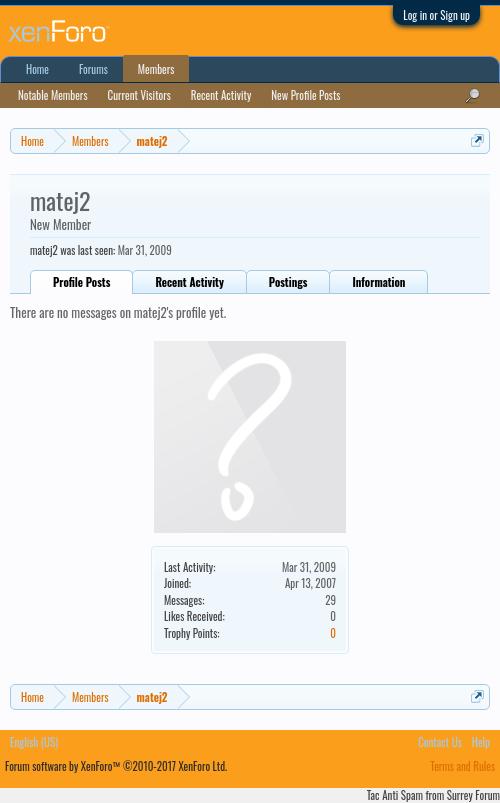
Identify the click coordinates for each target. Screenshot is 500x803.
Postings (288, 282)
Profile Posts (81, 282)
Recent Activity (189, 282)
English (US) (34, 742)
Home (37, 69)
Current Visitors (139, 95)
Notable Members (53, 95)
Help (481, 742)
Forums (93, 69)
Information (378, 282)
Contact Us (440, 742)
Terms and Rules (462, 766)
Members (156, 69)
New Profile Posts (305, 95)
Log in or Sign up (436, 15)
